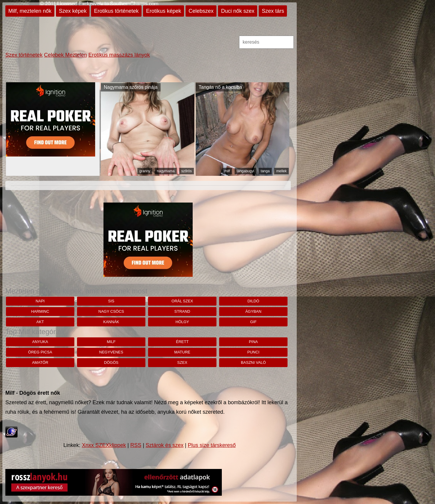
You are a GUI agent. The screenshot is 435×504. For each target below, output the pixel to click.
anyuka (40, 342)
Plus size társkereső (212, 445)
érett (182, 342)
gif (253, 322)
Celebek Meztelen (65, 55)
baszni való (253, 362)
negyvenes (111, 352)
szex (182, 362)
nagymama (166, 171)
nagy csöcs (111, 311)
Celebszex (201, 11)
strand (182, 311)
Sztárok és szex (165, 445)
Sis (111, 301)
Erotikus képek (164, 11)
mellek (281, 171)
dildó (253, 301)
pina (253, 342)
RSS (136, 445)
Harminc (40, 311)
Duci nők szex (238, 11)
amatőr (40, 362)
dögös (111, 362)
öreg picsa (40, 352)
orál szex (182, 301)
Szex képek (73, 11)
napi (40, 301)
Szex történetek (24, 55)
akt (40, 322)
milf (227, 171)
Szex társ (273, 11)
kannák (111, 322)
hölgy (182, 322)
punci (253, 352)
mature (182, 352)
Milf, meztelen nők (30, 11)
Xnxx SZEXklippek (104, 445)
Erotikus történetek (116, 11)
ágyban (253, 311)
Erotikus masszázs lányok (119, 55)
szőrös (187, 171)
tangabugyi (245, 171)
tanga (265, 171)
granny (145, 171)
